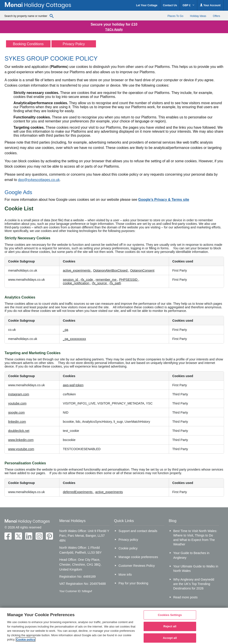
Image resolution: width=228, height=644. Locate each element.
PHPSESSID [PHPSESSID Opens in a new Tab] (129, 280)
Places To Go (175, 16)
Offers (216, 16)
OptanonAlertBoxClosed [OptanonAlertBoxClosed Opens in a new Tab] (111, 270)
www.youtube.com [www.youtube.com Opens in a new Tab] (21, 449)
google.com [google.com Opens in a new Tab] (16, 412)
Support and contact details (138, 531)
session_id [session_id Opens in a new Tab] (71, 280)
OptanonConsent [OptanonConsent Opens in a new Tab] (142, 270)
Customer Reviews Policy (137, 566)
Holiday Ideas (198, 16)
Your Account (210, 5)
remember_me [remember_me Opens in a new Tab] (106, 280)
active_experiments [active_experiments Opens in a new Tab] (77, 270)
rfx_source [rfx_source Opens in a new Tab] (100, 283)
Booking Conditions (28, 44)
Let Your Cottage (147, 5)
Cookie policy (128, 548)
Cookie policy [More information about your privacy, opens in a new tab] (26, 639)
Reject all (170, 626)
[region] (114, 626)
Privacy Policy (74, 44)
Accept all (170, 638)
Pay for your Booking (133, 583)
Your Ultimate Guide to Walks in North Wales (196, 569)
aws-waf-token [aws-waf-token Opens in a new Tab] (73, 385)
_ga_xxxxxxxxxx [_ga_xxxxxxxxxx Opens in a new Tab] (74, 339)
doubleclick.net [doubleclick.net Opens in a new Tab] (19, 431)
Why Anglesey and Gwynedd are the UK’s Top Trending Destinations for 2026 (194, 584)
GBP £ (188, 5)
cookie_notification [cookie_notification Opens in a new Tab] (76, 283)
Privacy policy (128, 540)
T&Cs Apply (114, 29)
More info (125, 575)
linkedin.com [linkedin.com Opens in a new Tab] (17, 422)
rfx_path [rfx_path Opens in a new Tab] (115, 283)
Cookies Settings (170, 615)
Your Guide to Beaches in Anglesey (191, 555)
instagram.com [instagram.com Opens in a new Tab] (18, 394)
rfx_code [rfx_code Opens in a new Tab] (87, 280)
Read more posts (185, 597)
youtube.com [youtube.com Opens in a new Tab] (17, 403)
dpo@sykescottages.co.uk (39, 180)
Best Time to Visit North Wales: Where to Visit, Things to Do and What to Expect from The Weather (195, 538)
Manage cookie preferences (138, 557)
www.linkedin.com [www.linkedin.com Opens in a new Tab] (21, 440)
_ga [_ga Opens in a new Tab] (65, 330)
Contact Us (170, 5)
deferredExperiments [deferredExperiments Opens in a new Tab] (78, 492)
